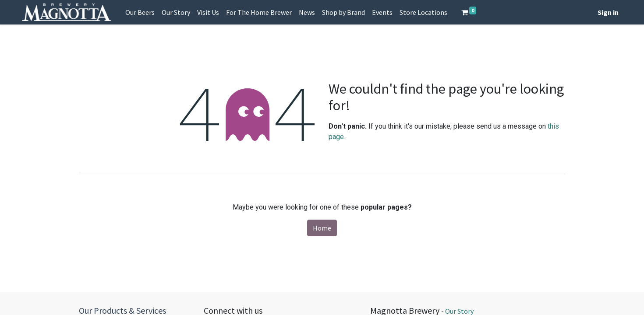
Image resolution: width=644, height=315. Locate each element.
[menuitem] (140, 12)
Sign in (608, 12)
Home (322, 228)
